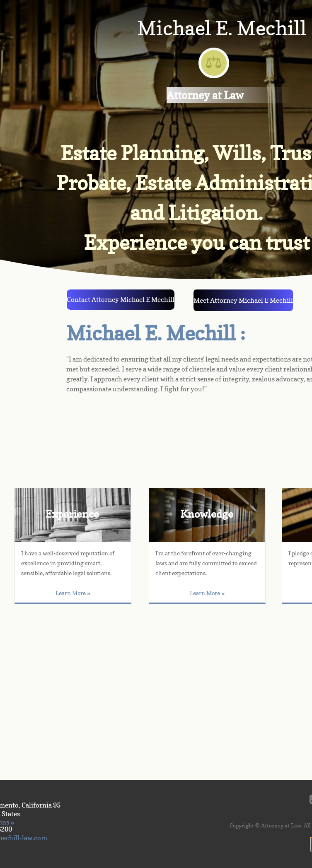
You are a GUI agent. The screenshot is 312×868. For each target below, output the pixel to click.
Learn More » (207, 593)
